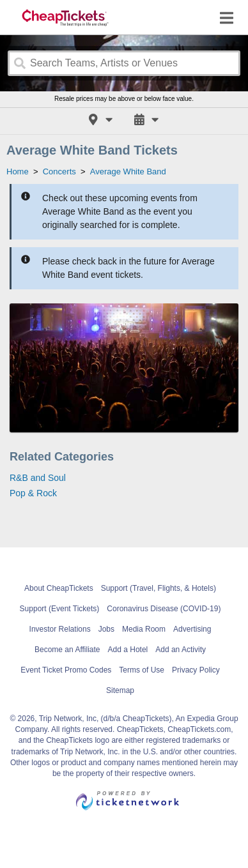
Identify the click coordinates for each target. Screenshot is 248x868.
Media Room (144, 629)
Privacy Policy (196, 670)
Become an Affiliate (67, 650)
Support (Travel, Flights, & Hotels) (159, 588)
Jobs (106, 629)
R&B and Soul (38, 478)
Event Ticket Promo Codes (66, 670)
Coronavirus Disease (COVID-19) (164, 609)
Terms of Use (142, 670)
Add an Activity (181, 650)
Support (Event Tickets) (60, 609)
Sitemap (120, 690)
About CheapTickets (59, 588)
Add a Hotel (128, 650)
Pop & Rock (33, 493)
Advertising (192, 629)
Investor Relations (60, 629)
